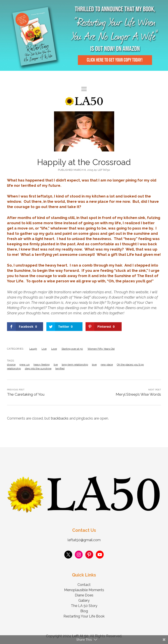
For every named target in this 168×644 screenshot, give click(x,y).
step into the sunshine (38, 368)
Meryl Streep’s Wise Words (138, 394)
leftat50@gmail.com (84, 540)
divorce (11, 365)
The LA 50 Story (84, 606)
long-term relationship (75, 365)
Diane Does (84, 595)
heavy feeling (42, 365)
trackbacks (60, 418)
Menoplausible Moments (84, 590)
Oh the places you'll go (130, 365)
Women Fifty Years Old (101, 349)
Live (44, 349)
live (56, 365)
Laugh (33, 349)
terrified (60, 368)
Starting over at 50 (72, 349)
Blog (84, 611)
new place (107, 365)
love (94, 365)
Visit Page (84, 35)
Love (54, 349)
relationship (14, 368)
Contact (84, 585)
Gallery (84, 600)
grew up (24, 365)
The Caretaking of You (26, 394)
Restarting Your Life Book (84, 616)
